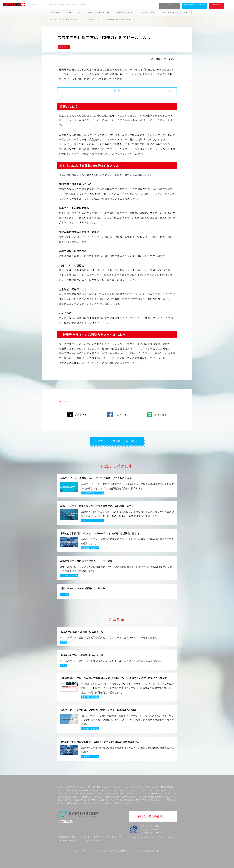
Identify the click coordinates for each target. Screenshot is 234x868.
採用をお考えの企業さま (176, 12)
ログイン (170, 4)
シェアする (117, 414)
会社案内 (61, 837)
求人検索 (218, 4)
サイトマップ (83, 837)
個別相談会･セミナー (98, 12)
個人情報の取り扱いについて (72, 840)
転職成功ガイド (125, 12)
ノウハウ (64, 47)
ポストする (77, 414)
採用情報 (71, 837)
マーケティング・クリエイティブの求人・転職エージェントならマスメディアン (118, 851)
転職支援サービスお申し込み (195, 4)
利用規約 (96, 837)
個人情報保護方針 (95, 840)
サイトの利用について (111, 837)
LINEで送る (157, 414)
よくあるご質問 (148, 12)
